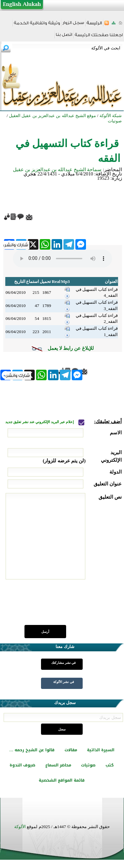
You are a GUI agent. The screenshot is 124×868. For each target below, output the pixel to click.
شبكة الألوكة (111, 116)
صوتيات (88, 765)
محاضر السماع (58, 765)
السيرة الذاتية (101, 750)
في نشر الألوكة (64, 682)
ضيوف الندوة (22, 765)
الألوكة (20, 827)
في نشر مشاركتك (63, 663)
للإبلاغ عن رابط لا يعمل (71, 348)
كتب (110, 765)
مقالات (71, 750)
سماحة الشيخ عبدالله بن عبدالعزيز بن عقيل (57, 170)
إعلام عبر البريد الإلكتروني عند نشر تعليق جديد (40, 422)
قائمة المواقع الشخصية (62, 780)
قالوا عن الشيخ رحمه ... (32, 750)
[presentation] (71, 606)
